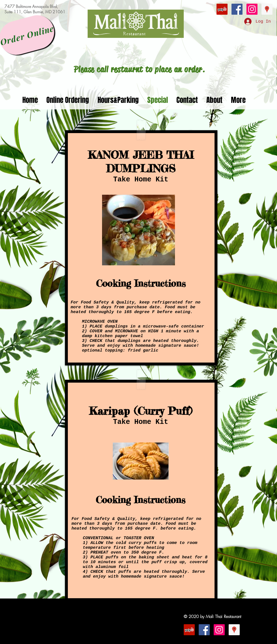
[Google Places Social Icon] (267, 9)
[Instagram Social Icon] (252, 9)
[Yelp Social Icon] (222, 9)
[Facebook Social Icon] (237, 9)
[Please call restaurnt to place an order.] (139, 69)
